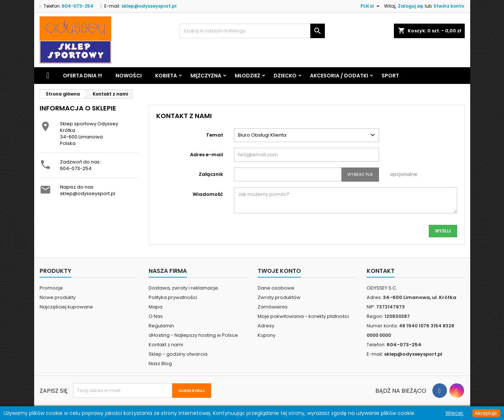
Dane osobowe (276, 288)
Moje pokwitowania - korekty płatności (303, 316)
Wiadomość (208, 194)
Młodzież (247, 76)
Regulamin (161, 326)
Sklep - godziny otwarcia (178, 354)
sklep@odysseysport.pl (149, 6)
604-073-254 (76, 168)
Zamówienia (273, 307)
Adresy (266, 326)
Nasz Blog (160, 364)
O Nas (156, 316)
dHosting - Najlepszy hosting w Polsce (193, 335)
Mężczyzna (206, 76)
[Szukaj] (252, 31)
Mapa (156, 307)
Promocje (51, 288)
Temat (215, 135)
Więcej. (455, 413)
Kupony (267, 335)
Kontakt (381, 271)
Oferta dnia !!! (82, 76)
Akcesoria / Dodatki (339, 76)
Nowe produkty (58, 297)
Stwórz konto (449, 6)
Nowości (129, 76)
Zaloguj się (410, 6)
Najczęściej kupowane (66, 307)
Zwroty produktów (279, 297)
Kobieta (166, 76)
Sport (390, 76)
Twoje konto (279, 271)
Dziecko (285, 76)
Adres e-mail (207, 155)
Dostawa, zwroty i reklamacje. (184, 288)
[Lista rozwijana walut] (371, 6)
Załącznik (211, 174)
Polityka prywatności (173, 297)
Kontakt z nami (166, 345)
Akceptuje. (486, 413)
